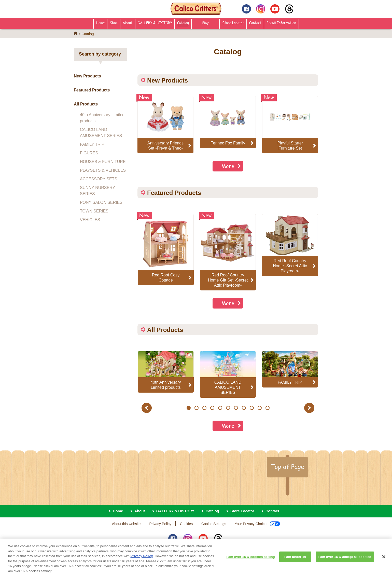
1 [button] (188, 408)
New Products (87, 76)
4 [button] (212, 408)
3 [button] (204, 408)
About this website (126, 524)
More (228, 166)
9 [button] (252, 408)
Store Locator (233, 23)
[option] (166, 250)
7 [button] (236, 408)
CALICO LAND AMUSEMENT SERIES (101, 133)
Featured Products (92, 90)
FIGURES (89, 153)
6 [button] (228, 408)
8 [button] (244, 408)
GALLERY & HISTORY (155, 23)
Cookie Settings (214, 524)
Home (100, 23)
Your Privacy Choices (257, 524)
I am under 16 (295, 561)
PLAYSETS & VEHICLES (103, 170)
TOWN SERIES (94, 211)
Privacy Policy (160, 524)
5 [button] (220, 408)
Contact (255, 23)
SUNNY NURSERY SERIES (97, 191)
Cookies (186, 524)
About (128, 23)
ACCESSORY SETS (99, 179)
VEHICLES (90, 220)
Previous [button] (147, 408)
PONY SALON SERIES (101, 202)
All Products (86, 104)
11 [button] (267, 408)
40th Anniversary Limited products (102, 118)
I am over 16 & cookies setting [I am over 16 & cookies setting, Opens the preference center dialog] (251, 561)
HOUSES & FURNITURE (103, 162)
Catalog (183, 23)
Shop (114, 23)
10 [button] (260, 408)
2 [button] (196, 408)
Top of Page (287, 466)
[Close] (384, 561)
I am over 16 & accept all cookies (345, 561)
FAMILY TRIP (92, 144)
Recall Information (281, 23)
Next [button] (310, 408)
